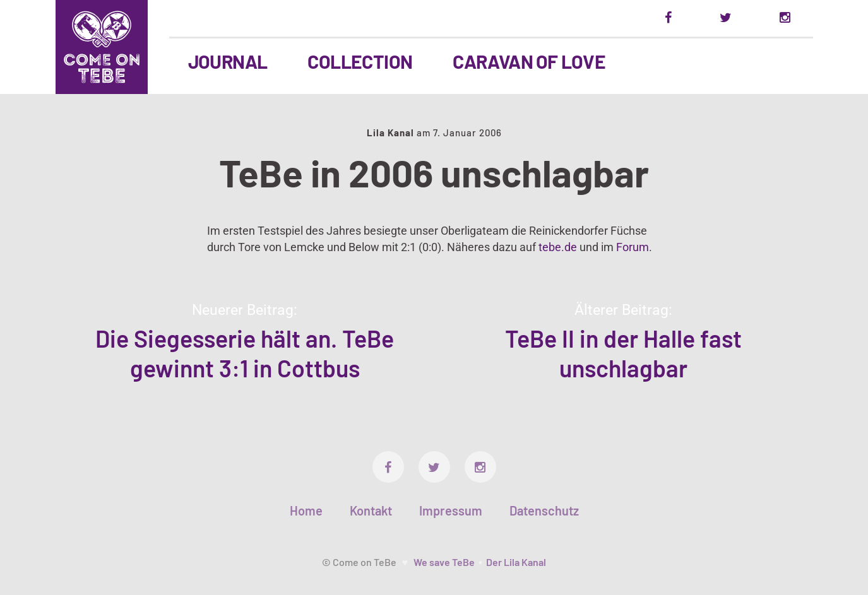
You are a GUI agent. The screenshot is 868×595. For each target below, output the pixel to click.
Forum (633, 247)
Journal (228, 61)
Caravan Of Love (529, 61)
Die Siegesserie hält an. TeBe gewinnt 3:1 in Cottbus (245, 353)
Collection (360, 61)
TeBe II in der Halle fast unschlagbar (623, 353)
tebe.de (558, 247)
